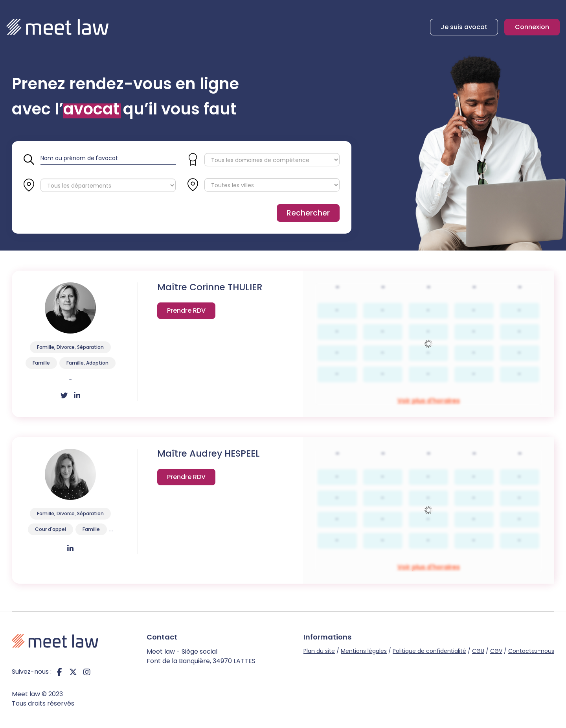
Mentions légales (364, 651)
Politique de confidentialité (429, 651)
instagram (87, 672)
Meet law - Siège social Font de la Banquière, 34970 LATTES (201, 656)
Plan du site (319, 651)
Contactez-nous (531, 651)
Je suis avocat (464, 27)
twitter (73, 672)
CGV (496, 651)
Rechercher (308, 213)
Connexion (532, 27)
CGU (478, 651)
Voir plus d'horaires (186, 312)
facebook (59, 672)
